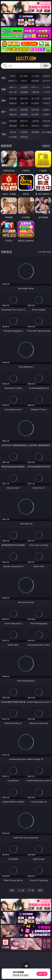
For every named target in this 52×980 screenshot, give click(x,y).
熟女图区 (35, 114)
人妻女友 (35, 121)
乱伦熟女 (35, 103)
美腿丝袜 (13, 114)
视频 (4, 89)
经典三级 (24, 103)
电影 (4, 100)
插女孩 (13, 132)
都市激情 (13, 121)
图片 (4, 112)
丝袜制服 (24, 92)
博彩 (4, 78)
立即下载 (42, 974)
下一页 (31, 890)
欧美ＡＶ (35, 87)
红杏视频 (13, 137)
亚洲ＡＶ (13, 87)
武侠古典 (46, 121)
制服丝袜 (13, 103)
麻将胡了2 (13, 81)
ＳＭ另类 (46, 92)
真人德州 (24, 76)
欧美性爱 (46, 98)
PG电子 (13, 76)
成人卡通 (35, 98)
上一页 (21, 890)
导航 (4, 134)
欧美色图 (35, 110)
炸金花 (24, 81)
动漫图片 (46, 110)
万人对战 (35, 76)
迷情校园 (13, 126)
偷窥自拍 (13, 110)
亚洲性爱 (13, 98)
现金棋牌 (35, 81)
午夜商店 (24, 132)
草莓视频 (35, 132)
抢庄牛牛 (46, 81)
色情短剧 (24, 137)
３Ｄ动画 (46, 87)
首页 (12, 890)
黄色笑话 (35, 126)
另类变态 (46, 103)
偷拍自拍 (24, 98)
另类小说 (24, 126)
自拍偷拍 (24, 87)
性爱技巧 (46, 126)
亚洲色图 (24, 110)
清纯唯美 (24, 114)
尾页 (40, 890)
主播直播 (35, 92)
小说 (4, 123)
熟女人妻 (13, 92)
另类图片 (46, 114)
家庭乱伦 (24, 121)
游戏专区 (46, 76)
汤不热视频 (46, 132)
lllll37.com (26, 59)
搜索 (46, 66)
